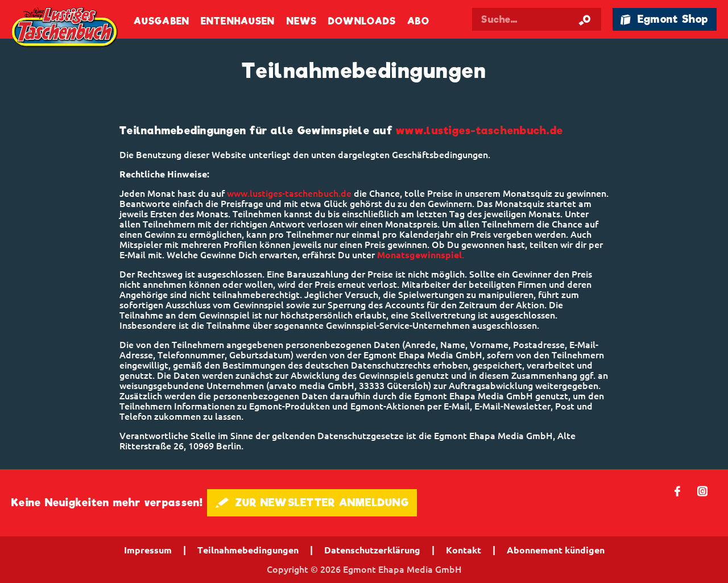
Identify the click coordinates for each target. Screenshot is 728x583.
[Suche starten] (585, 19)
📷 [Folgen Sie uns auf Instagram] (703, 491)
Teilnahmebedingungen (248, 550)
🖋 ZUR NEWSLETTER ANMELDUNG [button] (312, 503)
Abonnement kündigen (556, 550)
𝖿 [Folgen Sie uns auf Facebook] (678, 491)
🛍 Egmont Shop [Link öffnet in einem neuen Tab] (664, 19)
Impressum (148, 550)
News (302, 21)
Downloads (362, 21)
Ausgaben (162, 21)
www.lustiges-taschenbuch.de (479, 131)
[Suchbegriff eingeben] (547, 19)
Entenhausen (238, 21)
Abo (418, 21)
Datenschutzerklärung (372, 550)
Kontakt (464, 550)
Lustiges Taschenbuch (65, 28)
